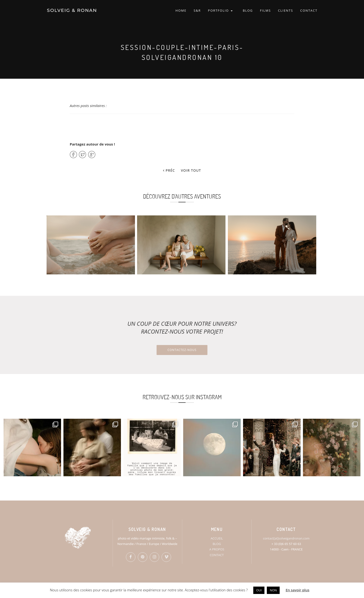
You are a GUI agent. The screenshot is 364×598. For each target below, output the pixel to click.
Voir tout (191, 170)
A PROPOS (217, 549)
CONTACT (309, 11)
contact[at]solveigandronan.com (286, 538)
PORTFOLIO (220, 11)
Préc (169, 170)
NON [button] (273, 590)
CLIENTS (286, 11)
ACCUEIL (217, 538)
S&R (197, 11)
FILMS (265, 11)
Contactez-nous (182, 350)
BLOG (248, 11)
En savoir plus (297, 590)
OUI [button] (259, 590)
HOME (181, 11)
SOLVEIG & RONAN (72, 11)
